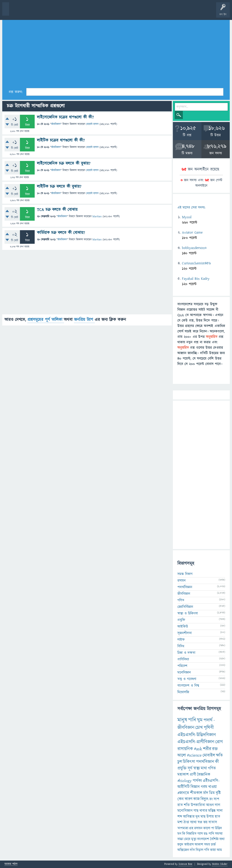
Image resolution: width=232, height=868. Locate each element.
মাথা (204, 768)
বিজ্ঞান (195, 787)
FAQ (116, 12)
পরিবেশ (182, 666)
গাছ (196, 811)
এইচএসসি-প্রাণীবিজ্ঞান (196, 742)
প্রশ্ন (32, 12)
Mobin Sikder (220, 864)
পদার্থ (208, 720)
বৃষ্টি (218, 793)
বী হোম (18, 12)
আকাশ (199, 844)
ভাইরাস (189, 844)
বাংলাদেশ (203, 839)
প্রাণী (193, 775)
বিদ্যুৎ (204, 799)
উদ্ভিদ (219, 828)
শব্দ (180, 817)
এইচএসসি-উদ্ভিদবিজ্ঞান (197, 735)
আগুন (210, 805)
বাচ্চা (180, 839)
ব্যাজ (169, 12)
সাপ (216, 799)
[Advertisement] (116, 52)
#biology (185, 781)
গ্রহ (191, 828)
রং (211, 799)
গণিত (181, 600)
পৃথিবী (209, 728)
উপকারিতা (198, 805)
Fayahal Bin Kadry (196, 279)
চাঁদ (206, 793)
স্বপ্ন (200, 822)
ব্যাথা (193, 822)
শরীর (207, 749)
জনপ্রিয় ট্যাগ (84, 320)
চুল (180, 762)
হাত (217, 817)
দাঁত (192, 850)
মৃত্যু (194, 839)
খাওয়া (213, 787)
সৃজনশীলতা (185, 633)
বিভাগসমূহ (74, 12)
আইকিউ (183, 626)
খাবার (203, 811)
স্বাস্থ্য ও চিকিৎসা (188, 613)
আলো (182, 755)
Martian (97, 216)
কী (217, 762)
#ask (198, 749)
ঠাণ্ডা (186, 822)
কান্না (213, 850)
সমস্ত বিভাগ (185, 574)
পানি (192, 720)
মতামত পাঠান (11, 864)
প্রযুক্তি (181, 620)
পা (213, 828)
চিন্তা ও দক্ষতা (186, 653)
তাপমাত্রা (183, 828)
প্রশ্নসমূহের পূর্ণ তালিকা (46, 320)
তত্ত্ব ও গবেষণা (187, 679)
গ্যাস (200, 834)
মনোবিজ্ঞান (184, 672)
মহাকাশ (183, 775)
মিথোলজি (183, 692)
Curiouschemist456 (196, 263)
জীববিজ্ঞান (56, 124)
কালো (207, 828)
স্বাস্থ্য (197, 768)
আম (219, 850)
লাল (217, 805)
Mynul (187, 217)
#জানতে (183, 793)
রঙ (206, 834)
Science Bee (185, 864)
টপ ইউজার (183, 12)
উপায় (210, 817)
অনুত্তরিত (60, 12)
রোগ (219, 742)
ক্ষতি (219, 755)
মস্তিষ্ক (212, 811)
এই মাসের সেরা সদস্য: (191, 208)
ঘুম (200, 720)
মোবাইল (209, 755)
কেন (181, 799)
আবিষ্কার (189, 817)
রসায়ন (198, 828)
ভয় (205, 822)
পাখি (211, 834)
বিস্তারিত (191, 834)
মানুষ (182, 720)
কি (184, 834)
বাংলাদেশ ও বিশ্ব (188, 686)
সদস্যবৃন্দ (88, 12)
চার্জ (213, 844)
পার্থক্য (197, 781)
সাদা (220, 811)
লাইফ (181, 640)
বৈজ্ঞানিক (204, 775)
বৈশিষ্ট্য (214, 839)
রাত (180, 805)
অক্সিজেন (183, 850)
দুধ (198, 817)
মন (179, 834)
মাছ (203, 817)
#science (194, 755)
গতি (207, 850)
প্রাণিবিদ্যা (183, 659)
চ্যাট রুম (141, 12)
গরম (204, 787)
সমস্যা (219, 834)
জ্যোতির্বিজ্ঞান (185, 607)
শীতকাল (196, 793)
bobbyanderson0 (194, 248)
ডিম (212, 793)
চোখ (199, 728)
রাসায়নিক (185, 749)
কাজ (196, 799)
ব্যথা (222, 839)
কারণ (188, 799)
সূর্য (190, 768)
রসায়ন (181, 581)
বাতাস (213, 822)
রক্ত (215, 749)
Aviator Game (192, 232)
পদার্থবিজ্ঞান (185, 587)
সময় (207, 844)
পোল (155, 12)
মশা (180, 822)
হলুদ (180, 844)
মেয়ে (187, 839)
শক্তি (187, 805)
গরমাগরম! (46, 12)
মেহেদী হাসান (92, 124)
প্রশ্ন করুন (102, 12)
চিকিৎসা (189, 762)
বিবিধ (181, 646)
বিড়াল (199, 850)
